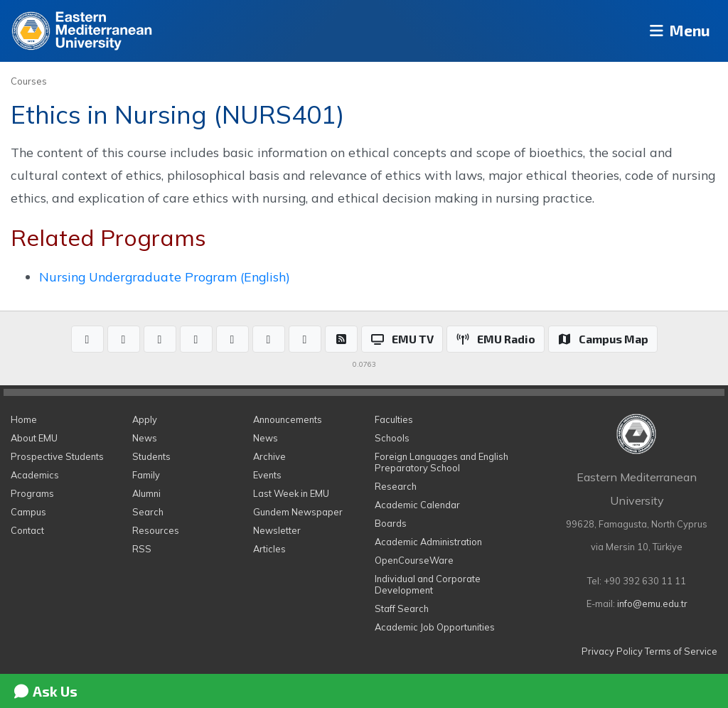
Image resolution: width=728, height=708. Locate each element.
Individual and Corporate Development (428, 584)
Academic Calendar (417, 505)
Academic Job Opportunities (435, 627)
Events (267, 475)
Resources (156, 530)
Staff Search (402, 608)
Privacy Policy (612, 651)
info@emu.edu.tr (652, 604)
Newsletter (277, 530)
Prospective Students (57, 456)
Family (146, 475)
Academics (35, 475)
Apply (145, 419)
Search (148, 512)
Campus (28, 512)
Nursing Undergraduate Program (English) (165, 277)
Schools (392, 438)
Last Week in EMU (291, 493)
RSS (142, 549)
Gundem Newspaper (298, 512)
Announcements (288, 419)
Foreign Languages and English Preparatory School (441, 462)
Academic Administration (428, 542)
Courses (29, 81)
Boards (391, 523)
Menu (675, 31)
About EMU (34, 438)
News (145, 438)
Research (396, 486)
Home (24, 419)
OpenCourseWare (414, 560)
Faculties (394, 419)
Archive (269, 456)
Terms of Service (681, 651)
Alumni (146, 493)
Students (151, 456)
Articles (269, 549)
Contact (27, 530)
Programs (32, 493)
